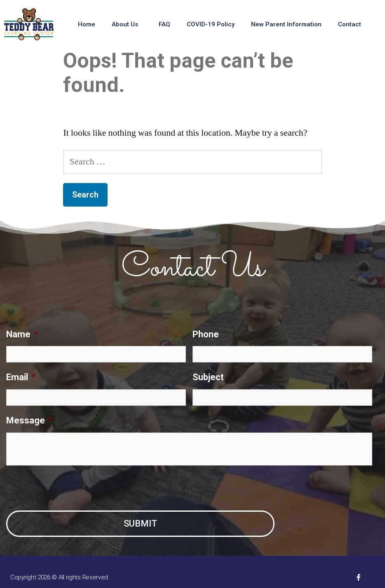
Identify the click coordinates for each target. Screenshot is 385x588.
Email (21, 377)
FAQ (164, 24)
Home (87, 24)
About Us (127, 24)
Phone (206, 334)
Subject (208, 377)
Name (22, 334)
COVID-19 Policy (211, 24)
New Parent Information (286, 24)
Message (29, 420)
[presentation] (69, 488)
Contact (352, 24)
